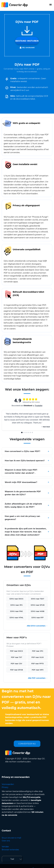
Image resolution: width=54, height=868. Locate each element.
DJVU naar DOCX (16, 599)
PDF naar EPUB (16, 670)
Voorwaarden (8, 784)
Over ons (6, 841)
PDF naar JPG (38, 651)
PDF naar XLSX (38, 657)
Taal (12, 859)
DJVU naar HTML (16, 618)
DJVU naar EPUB (38, 605)
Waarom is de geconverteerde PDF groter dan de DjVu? (23, 493)
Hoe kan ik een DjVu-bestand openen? (25, 461)
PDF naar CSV (16, 664)
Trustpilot (39, 406)
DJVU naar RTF (38, 618)
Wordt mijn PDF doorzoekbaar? (21, 482)
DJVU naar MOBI (38, 611)
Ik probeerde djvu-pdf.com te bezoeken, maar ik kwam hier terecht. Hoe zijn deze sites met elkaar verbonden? (26, 532)
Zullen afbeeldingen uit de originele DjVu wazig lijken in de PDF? (23, 505)
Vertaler (5, 847)
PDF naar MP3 (38, 670)
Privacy (5, 787)
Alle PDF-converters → (38, 678)
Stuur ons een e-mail (11, 838)
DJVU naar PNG (16, 611)
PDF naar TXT (16, 657)
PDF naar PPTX (38, 664)
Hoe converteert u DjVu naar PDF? (22, 451)
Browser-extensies (10, 850)
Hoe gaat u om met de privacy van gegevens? (22, 518)
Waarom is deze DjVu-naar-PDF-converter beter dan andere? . (21, 471)
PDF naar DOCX (16, 651)
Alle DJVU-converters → (37, 626)
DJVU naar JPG (16, 605)
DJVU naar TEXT (38, 599)
